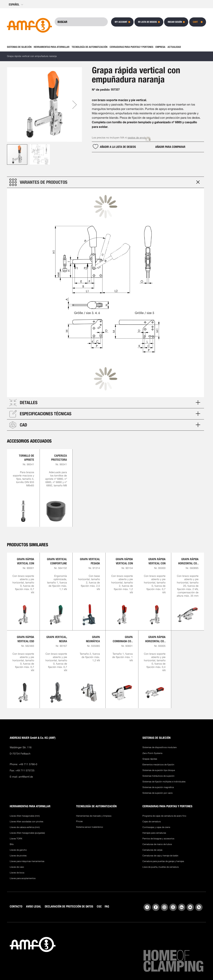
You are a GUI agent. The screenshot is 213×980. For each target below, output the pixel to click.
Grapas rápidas (150, 756)
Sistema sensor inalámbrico (90, 824)
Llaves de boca (17, 869)
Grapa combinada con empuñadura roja (123, 636)
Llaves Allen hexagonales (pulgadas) (27, 830)
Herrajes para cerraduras (154, 830)
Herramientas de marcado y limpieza (94, 813)
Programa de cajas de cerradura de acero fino (164, 813)
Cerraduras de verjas (152, 847)
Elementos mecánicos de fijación (158, 761)
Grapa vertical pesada (90, 558)
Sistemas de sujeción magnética (158, 784)
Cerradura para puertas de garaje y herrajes (163, 858)
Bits (12, 841)
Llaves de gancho (18, 847)
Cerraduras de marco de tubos (157, 841)
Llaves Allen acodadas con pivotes (26, 818)
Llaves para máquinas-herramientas (27, 858)
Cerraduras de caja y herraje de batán (160, 852)
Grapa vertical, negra (57, 636)
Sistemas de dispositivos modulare (159, 744)
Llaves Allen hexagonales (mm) (25, 813)
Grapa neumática (93, 636)
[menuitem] (20, 47)
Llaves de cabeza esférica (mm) (25, 824)
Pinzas (79, 818)
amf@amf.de (26, 773)
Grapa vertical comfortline (57, 558)
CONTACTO (16, 903)
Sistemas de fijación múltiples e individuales (164, 778)
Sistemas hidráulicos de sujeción (158, 773)
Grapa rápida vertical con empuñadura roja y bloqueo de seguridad (123, 558)
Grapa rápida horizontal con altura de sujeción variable (188, 558)
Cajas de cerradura (152, 818)
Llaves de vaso (17, 864)
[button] (16, 5)
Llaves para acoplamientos (23, 875)
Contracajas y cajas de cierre (156, 824)
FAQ (107, 903)
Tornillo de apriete (26, 454)
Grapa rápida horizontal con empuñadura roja (155, 636)
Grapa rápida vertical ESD (25, 636)
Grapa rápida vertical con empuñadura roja (25, 558)
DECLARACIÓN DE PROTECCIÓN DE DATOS (69, 903)
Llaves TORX (16, 835)
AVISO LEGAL (34, 903)
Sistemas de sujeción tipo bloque (159, 767)
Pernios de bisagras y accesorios (158, 835)
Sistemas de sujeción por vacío (158, 790)
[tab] (105, 179)
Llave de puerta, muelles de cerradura (160, 864)
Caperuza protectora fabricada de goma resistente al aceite (58, 454)
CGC (99, 903)
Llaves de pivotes (18, 852)
